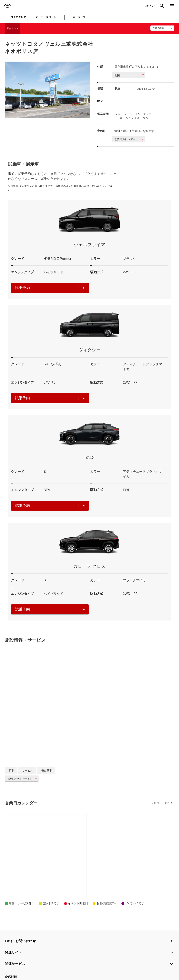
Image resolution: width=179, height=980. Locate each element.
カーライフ (79, 17)
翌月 (167, 803)
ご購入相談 (158, 28)
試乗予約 (50, 288)
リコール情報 (13, 965)
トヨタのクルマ (17, 17)
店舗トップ (13, 28)
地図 (129, 75)
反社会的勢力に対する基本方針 (138, 960)
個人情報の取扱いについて (65, 960)
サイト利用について (35, 960)
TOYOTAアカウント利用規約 (100, 960)
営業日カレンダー (129, 139)
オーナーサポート (46, 17)
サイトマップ (13, 960)
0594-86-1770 (146, 89)
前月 (157, 803)
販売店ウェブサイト (23, 779)
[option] (47, 90)
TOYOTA (7, 6)
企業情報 (164, 960)
